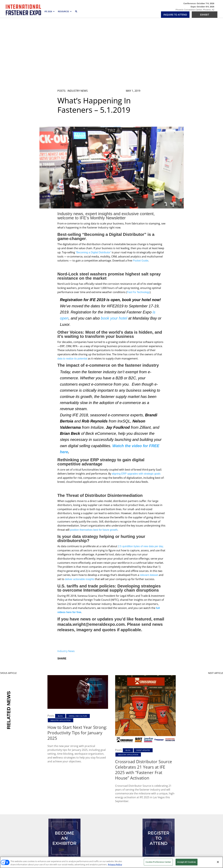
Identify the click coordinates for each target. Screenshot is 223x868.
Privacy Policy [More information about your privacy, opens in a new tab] (115, 864)
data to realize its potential (72, 295)
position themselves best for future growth (94, 467)
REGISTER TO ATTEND (159, 803)
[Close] (218, 862)
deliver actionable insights (80, 516)
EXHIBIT (205, 15)
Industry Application (61, 657)
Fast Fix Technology (138, 229)
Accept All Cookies (186, 862)
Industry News (78, 28)
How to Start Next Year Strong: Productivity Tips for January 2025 (77, 670)
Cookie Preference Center (158, 862)
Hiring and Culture (78, 653)
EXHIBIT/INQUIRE (64, 803)
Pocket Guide (141, 198)
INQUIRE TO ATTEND (175, 15)
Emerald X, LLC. (168, 843)
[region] (111, 862)
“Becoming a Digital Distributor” (93, 189)
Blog (60, 653)
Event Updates (143, 687)
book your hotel (115, 255)
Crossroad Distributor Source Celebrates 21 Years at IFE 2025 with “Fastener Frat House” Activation (144, 707)
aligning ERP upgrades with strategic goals (136, 411)
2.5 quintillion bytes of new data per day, (141, 483)
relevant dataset (149, 512)
